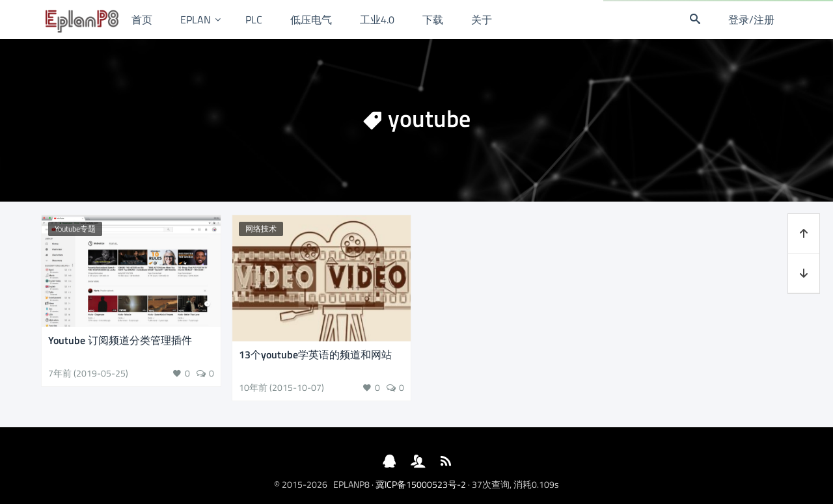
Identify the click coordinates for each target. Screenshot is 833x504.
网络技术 (261, 229)
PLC (254, 20)
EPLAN (196, 20)
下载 (433, 20)
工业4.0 (377, 20)
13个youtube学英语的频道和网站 (315, 354)
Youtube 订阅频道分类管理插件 (120, 340)
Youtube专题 (75, 229)
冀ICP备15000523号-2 (421, 484)
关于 (482, 20)
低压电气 (311, 20)
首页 (142, 20)
